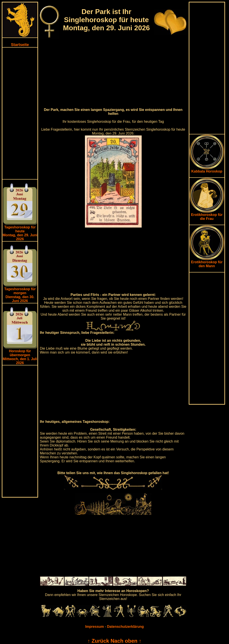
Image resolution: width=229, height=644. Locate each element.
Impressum (94, 627)
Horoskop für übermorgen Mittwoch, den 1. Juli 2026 (20, 357)
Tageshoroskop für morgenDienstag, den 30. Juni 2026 (20, 295)
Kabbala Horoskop (207, 170)
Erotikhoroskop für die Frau (207, 215)
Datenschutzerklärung (125, 627)
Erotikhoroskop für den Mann (207, 262)
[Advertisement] (20, 113)
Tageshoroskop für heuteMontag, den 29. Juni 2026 (20, 233)
